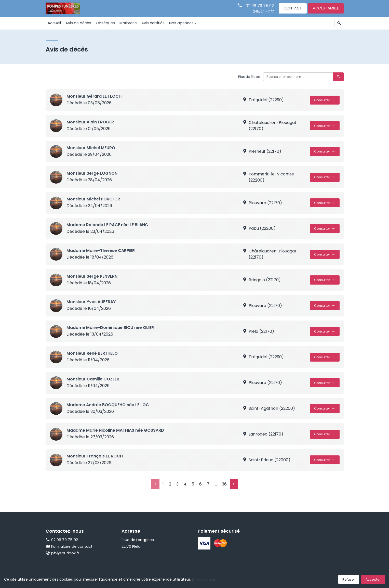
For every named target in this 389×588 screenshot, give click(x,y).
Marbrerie (128, 23)
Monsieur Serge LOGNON (92, 173)
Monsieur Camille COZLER (93, 379)
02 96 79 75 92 (260, 6)
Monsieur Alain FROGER (90, 122)
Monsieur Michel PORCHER (93, 199)
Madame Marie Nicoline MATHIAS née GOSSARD (115, 430)
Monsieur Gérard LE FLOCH (94, 96)
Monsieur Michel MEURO (91, 148)
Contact (293, 8)
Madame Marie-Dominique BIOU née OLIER (110, 328)
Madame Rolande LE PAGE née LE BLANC (107, 225)
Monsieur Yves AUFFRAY (91, 302)
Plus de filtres (249, 77)
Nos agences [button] (180, 23)
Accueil (54, 23)
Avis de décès (78, 23)
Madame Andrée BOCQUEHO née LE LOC (108, 405)
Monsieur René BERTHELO (92, 353)
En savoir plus (204, 579)
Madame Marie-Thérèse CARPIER (101, 251)
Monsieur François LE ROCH (95, 456)
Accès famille (326, 8)
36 (224, 484)
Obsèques (105, 23)
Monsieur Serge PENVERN (92, 276)
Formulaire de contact (69, 546)
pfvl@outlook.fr (65, 553)
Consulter (325, 100)
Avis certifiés (152, 23)
